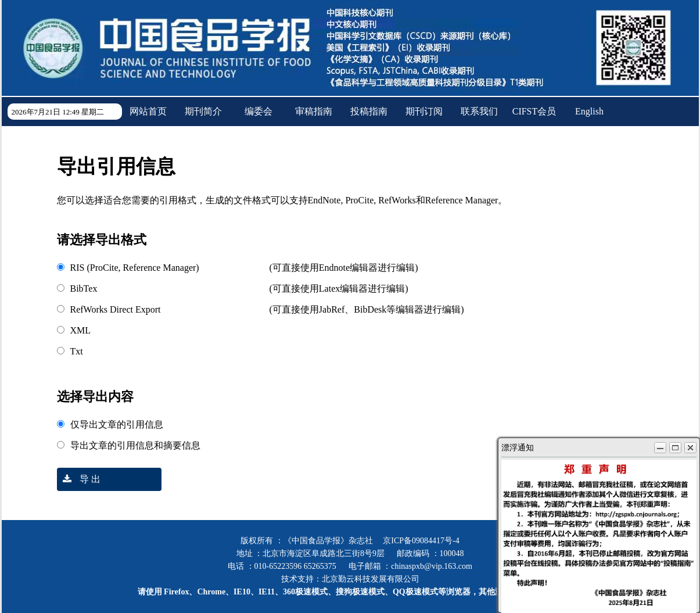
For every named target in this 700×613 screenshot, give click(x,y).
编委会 (259, 111)
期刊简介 (203, 111)
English (589, 111)
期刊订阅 (424, 111)
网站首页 (148, 111)
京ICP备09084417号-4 (421, 541)
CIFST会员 (534, 111)
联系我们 (479, 111)
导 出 (79, 479)
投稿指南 (369, 111)
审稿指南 (314, 111)
